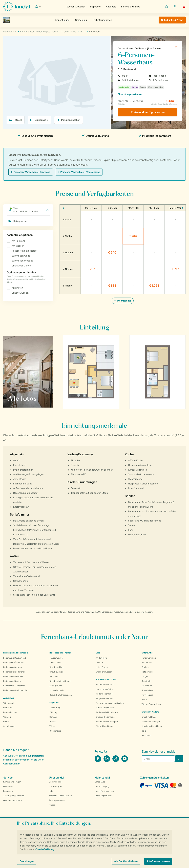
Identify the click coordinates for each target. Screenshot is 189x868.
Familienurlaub (56, 658)
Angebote (111, 7)
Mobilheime (147, 686)
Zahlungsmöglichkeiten (14, 796)
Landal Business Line (104, 791)
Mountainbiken (10, 712)
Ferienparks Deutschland (15, 658)
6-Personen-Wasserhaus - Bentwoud (31, 172)
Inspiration (96, 7)
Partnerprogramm (57, 800)
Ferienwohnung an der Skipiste (110, 703)
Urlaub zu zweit (56, 672)
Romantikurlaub (56, 690)
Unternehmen (55, 782)
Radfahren (8, 708)
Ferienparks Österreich (14, 662)
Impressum (8, 791)
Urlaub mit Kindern (150, 712)
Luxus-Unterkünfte (104, 689)
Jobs (51, 791)
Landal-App (100, 782)
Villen (144, 700)
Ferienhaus (147, 662)
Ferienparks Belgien (12, 681)
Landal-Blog (55, 708)
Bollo (144, 731)
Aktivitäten (146, 735)
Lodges (145, 676)
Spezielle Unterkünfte (106, 679)
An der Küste (101, 658)
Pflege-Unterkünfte (104, 726)
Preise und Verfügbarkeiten (148, 112)
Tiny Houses (147, 695)
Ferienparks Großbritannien (16, 690)
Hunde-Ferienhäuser (105, 708)
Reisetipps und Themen (60, 653)
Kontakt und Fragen (12, 782)
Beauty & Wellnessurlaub (61, 695)
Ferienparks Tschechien (14, 686)
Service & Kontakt (130, 7)
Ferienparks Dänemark (13, 676)
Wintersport (9, 703)
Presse (52, 805)
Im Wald (99, 662)
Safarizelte (146, 681)
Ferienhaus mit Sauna (105, 684)
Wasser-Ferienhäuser (151, 704)
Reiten (6, 722)
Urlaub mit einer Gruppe (60, 681)
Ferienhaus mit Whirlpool (107, 722)
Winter (53, 726)
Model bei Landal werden (60, 796)
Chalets (145, 667)
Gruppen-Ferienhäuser (106, 717)
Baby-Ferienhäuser (104, 698)
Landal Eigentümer (103, 796)
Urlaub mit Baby (149, 717)
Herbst (53, 722)
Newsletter (8, 786)
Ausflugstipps (56, 686)
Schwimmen (9, 726)
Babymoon (54, 676)
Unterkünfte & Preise (172, 20)
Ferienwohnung (149, 658)
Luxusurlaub (55, 662)
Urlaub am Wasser (104, 672)
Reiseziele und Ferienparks (16, 653)
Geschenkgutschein (12, 800)
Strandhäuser (148, 690)
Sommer (53, 717)
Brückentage (55, 731)
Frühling (53, 712)
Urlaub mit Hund (57, 667)
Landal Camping (102, 786)
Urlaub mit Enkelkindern (152, 726)
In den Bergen (102, 667)
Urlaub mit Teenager (151, 722)
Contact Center (11, 764)
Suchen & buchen (76, 7)
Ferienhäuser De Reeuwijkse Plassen (140, 48)
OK (179, 759)
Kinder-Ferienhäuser (105, 694)
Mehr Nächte (123, 301)
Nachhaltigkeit (55, 786)
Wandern (7, 717)
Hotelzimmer (147, 672)
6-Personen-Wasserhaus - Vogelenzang (79, 172)
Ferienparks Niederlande (14, 672)
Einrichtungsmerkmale (130, 94)
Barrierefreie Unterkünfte (107, 712)
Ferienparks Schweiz (13, 667)
